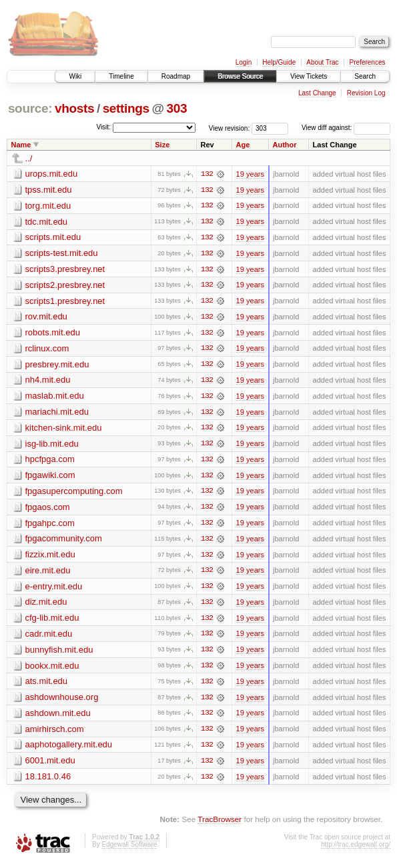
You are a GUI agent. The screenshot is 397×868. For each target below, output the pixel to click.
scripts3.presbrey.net (65, 270)
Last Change (317, 93)
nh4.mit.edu (48, 382)
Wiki (75, 76)
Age (243, 145)
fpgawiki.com (50, 478)
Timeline (121, 76)
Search (365, 76)
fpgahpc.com (50, 526)
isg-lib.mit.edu (52, 446)
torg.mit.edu (48, 206)
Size (162, 145)
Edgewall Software (129, 850)
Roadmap (176, 76)
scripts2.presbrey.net (65, 286)
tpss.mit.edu (49, 190)
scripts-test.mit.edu (62, 254)
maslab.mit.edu (55, 398)
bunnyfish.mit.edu (59, 654)
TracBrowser (220, 825)
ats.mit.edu (47, 686)
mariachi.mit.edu (57, 414)
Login (244, 62)
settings (126, 108)
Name (21, 145)
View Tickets (309, 76)
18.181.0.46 (48, 782)
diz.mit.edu (46, 606)
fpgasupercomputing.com (74, 494)
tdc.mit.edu (47, 222)
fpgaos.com (48, 510)
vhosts (74, 108)
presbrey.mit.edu (57, 366)
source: (30, 108)
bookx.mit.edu (52, 670)
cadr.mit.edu (49, 638)
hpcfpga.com (50, 462)
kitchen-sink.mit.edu (64, 430)
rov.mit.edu (46, 318)
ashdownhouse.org (62, 702)
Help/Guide (279, 62)
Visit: (103, 127)
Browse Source (240, 76)
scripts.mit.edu (53, 238)
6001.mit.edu (50, 766)
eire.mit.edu (48, 574)
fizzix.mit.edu (50, 558)
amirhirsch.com (55, 734)
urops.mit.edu (52, 174)
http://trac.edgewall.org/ (356, 850)
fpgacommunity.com (64, 542)
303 (177, 108)
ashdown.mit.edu (58, 718)
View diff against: (346, 128)
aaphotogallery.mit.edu (69, 750)
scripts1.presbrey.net (65, 302)
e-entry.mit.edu (54, 590)
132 (207, 174)
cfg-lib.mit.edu (52, 622)
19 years (250, 174)
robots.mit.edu (53, 334)
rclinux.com (47, 350)
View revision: (230, 128)
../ (29, 158)
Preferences (368, 62)
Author (285, 145)
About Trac (322, 62)
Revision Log (366, 93)
